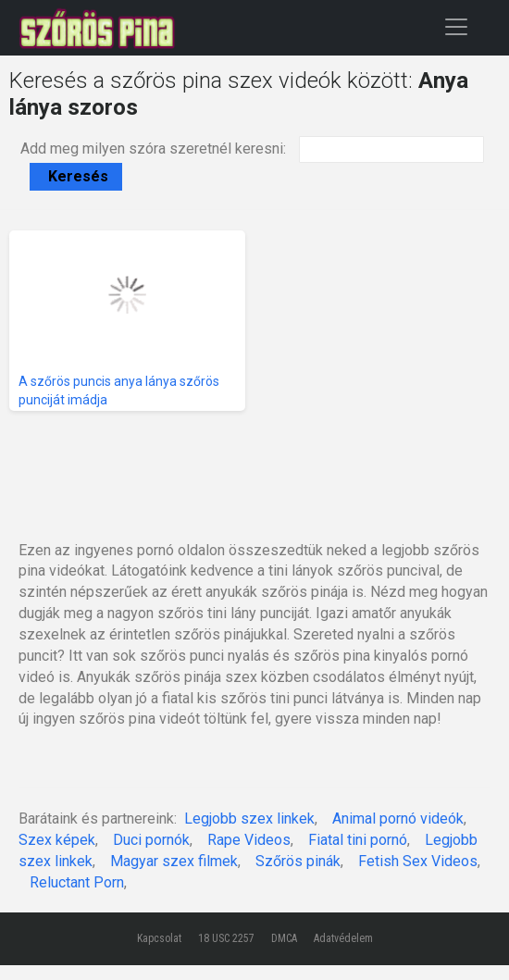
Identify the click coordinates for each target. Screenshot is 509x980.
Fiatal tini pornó (358, 840)
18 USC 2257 (226, 938)
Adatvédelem (343, 938)
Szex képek (57, 840)
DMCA (284, 938)
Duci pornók (151, 840)
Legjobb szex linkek (249, 819)
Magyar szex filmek (174, 861)
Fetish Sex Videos (418, 861)
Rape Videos (249, 840)
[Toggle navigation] (456, 26)
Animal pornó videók (398, 819)
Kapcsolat (159, 938)
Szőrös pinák (298, 861)
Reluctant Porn (77, 882)
